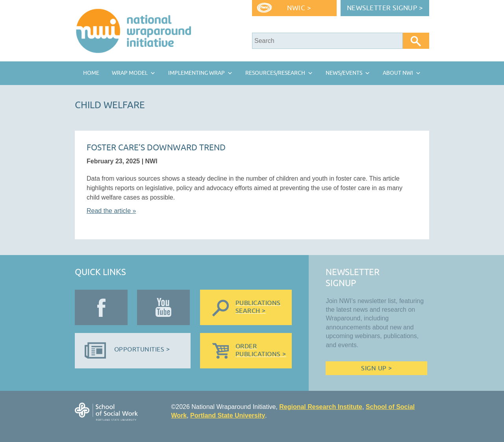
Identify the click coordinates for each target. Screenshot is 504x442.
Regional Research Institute (321, 407)
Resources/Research (275, 73)
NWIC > (299, 8)
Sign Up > (376, 368)
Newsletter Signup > (385, 8)
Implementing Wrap (196, 73)
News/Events (344, 73)
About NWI (398, 73)
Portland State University (228, 415)
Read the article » (111, 211)
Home (91, 73)
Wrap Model (130, 73)
